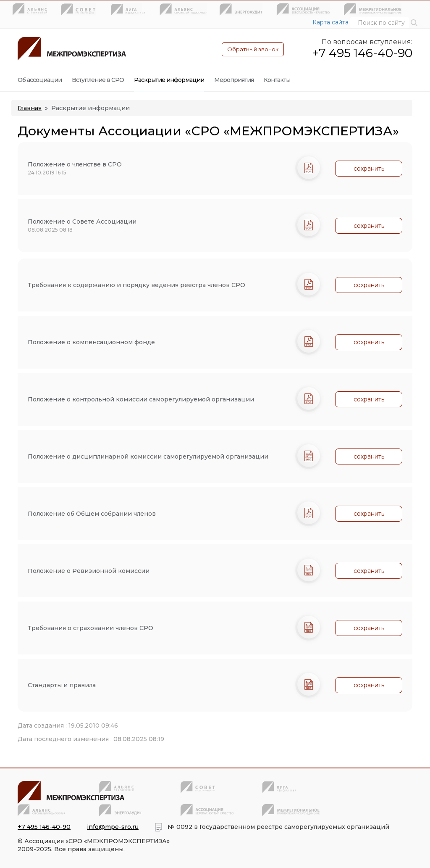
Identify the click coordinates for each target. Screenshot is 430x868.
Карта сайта (330, 22)
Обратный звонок (253, 49)
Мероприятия (234, 80)
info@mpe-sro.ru (113, 827)
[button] (414, 22)
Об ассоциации (40, 80)
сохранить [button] (369, 169)
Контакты (277, 80)
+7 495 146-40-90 (362, 53)
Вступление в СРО (98, 80)
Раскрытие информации (169, 80)
